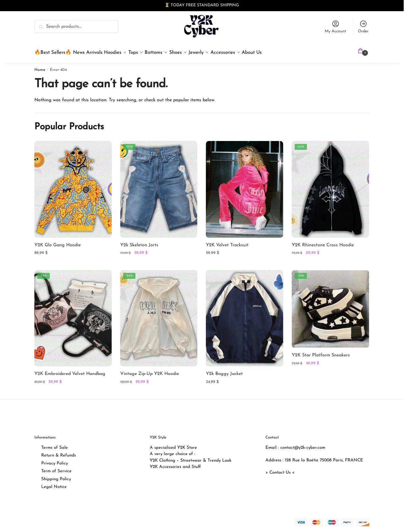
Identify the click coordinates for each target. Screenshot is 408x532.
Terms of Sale (55, 444)
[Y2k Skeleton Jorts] (159, 186)
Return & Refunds (59, 452)
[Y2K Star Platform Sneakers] (330, 305)
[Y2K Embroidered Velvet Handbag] (73, 315)
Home (40, 66)
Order (363, 27)
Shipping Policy (56, 476)
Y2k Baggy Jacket (224, 370)
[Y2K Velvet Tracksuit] (245, 186)
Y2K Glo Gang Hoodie (58, 242)
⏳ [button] (167, 5)
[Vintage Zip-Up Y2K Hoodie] (159, 315)
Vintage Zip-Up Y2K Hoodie (150, 370)
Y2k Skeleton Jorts (139, 242)
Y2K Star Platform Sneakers (321, 352)
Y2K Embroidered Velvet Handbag (70, 370)
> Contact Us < (280, 469)
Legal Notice (54, 484)
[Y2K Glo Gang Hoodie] (73, 186)
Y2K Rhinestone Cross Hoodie (323, 242)
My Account (335, 27)
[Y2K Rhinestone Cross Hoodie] (330, 186)
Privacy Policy (55, 460)
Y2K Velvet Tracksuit (227, 242)
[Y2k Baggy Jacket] (245, 315)
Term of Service (56, 468)
